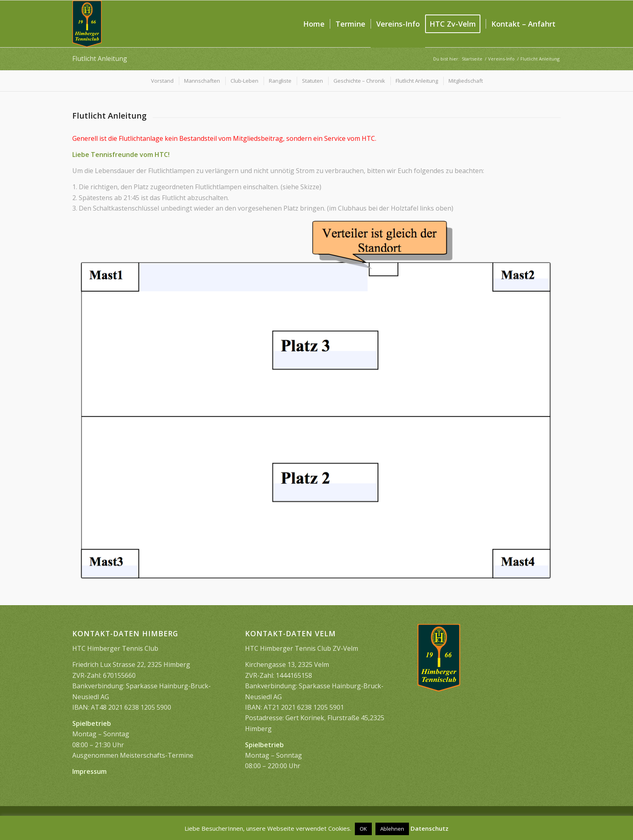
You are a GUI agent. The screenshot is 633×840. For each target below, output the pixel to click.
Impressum (89, 771)
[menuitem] (314, 24)
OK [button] (363, 829)
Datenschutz (430, 828)
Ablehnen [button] (392, 829)
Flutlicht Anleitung (100, 59)
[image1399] (87, 24)
